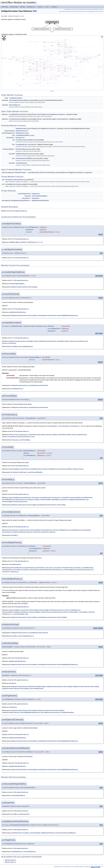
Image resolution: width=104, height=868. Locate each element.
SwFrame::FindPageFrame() (50, 469)
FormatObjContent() (87, 498)
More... (44, 102)
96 (12, 680)
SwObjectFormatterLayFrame (20, 385)
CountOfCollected (21, 163)
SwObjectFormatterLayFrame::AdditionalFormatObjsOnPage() (28, 687)
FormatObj (12, 119)
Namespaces (31, 7)
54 (12, 830)
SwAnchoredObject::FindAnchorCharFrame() (51, 610)
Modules (23, 7)
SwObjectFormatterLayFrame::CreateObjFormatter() (24, 341)
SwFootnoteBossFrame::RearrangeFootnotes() (77, 570)
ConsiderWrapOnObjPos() (18, 796)
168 (13, 466)
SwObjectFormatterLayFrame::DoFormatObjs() (24, 617)
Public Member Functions (70, 9)
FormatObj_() (27, 440)
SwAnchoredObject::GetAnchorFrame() (72, 469)
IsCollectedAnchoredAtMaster (24, 158)
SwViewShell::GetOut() (65, 435)
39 (11, 211)
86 (12, 704)
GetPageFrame (20, 133)
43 (12, 848)
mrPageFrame (36, 194)
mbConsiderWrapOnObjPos (39, 196)
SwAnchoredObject (23, 100)
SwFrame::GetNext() (52, 435)
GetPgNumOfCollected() (48, 833)
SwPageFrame (44, 114)
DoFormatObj (13, 100)
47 (12, 792)
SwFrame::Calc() (13, 435)
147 (13, 561)
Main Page (5, 7)
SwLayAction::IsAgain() (33, 500)
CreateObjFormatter (33, 173)
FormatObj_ (19, 140)
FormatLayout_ (9, 180)
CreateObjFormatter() (36, 469)
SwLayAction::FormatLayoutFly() (71, 498)
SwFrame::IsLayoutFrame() (77, 341)
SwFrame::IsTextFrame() (9, 343)
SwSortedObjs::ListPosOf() (87, 612)
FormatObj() (14, 347)
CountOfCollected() (16, 833)
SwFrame (24, 114)
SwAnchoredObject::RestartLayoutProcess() (15, 502)
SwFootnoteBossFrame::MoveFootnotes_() (52, 570)
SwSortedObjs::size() (22, 614)
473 (13, 309)
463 (13, 763)
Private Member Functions (81, 11)
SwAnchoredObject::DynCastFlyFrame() (20, 498)
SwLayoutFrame (19, 180)
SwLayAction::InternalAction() (30, 570)
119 (13, 338)
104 (13, 239)
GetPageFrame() (31, 852)
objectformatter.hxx (16, 16)
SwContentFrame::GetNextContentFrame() (14, 532)
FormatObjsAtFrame (15, 114)
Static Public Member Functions (83, 9)
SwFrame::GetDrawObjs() (71, 612)
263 (13, 494)
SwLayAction (61, 114)
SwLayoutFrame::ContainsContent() (19, 530)
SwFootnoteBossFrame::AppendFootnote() (23, 568)
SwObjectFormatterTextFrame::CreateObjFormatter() (54, 341)
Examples (54, 7)
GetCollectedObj (20, 149)
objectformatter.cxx (23, 239)
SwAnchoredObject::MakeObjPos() (50, 500)
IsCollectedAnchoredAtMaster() (67, 833)
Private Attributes (91, 11)
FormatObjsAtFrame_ (22, 145)
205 (13, 431)
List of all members (99, 11)
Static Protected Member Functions (67, 11)
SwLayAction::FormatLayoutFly (47, 426)
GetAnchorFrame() (20, 500)
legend (52, 32)
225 (13, 527)
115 (13, 258)
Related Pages (14, 7)
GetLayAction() (87, 530)
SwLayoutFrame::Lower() (28, 437)
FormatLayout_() (23, 435)
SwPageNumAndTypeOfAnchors (20, 201)
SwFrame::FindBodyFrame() (72, 610)
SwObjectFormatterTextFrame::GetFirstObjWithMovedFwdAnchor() (59, 315)
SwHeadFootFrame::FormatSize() (12, 570)
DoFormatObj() (34, 610)
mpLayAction (35, 198)
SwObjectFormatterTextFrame (39, 385)
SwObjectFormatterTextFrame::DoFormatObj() (24, 315)
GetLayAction (19, 138)
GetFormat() (39, 242)
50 (12, 811)
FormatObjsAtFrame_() (17, 389)
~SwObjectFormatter (15, 98)
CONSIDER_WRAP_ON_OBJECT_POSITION (21, 242)
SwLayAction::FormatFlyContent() (42, 498)
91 (12, 280)
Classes (40, 7)
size (12, 614)
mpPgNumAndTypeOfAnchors (40, 201)
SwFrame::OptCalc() (50, 532)
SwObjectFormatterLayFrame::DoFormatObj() (23, 505)
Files (47, 7)
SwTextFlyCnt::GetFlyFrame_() (19, 472)
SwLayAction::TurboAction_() (10, 572)
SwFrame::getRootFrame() (79, 435)
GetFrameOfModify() (37, 472)
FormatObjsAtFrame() (27, 347)
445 (13, 658)
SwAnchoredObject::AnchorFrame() (19, 469)
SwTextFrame (32, 145)
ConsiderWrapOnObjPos (22, 135)
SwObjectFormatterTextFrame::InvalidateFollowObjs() (59, 712)
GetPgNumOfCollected (22, 154)
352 (13, 607)
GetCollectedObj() (35, 833)
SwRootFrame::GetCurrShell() (37, 435)
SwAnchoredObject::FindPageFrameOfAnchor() (16, 612)
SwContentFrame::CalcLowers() (44, 568)
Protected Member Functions (97, 9)
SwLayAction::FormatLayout (70, 426)
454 (13, 734)
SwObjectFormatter (21, 129)
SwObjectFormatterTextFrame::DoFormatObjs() (24, 287)
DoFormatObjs (13, 105)
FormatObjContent (10, 184)
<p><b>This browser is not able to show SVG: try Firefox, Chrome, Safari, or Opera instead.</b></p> (52, 26)
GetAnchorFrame (20, 131)
